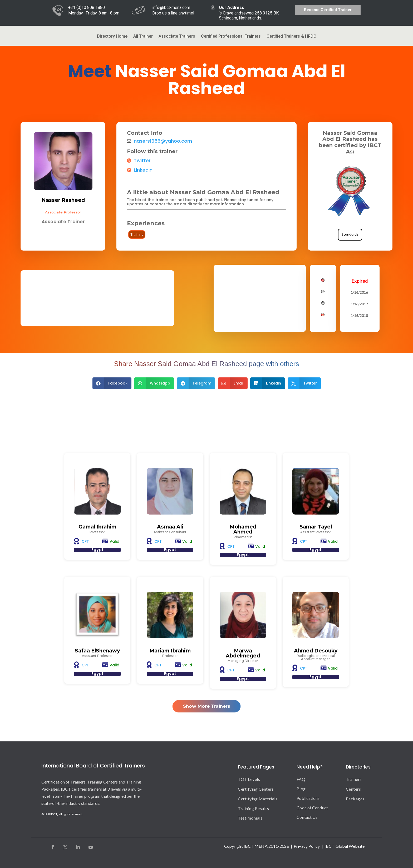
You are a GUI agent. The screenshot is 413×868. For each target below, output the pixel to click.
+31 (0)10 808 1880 (87, 8)
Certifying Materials (258, 799)
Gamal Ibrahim (97, 527)
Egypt (97, 550)
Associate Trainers (177, 37)
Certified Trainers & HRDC (291, 37)
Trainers (354, 779)
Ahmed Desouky (316, 651)
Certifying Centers (256, 789)
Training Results (253, 808)
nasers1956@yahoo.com (163, 141)
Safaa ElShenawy (97, 651)
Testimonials (250, 818)
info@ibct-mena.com (171, 8)
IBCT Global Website (345, 846)
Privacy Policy (307, 846)
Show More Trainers (207, 706)
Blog (301, 789)
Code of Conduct (312, 808)
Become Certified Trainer (328, 10)
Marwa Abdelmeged (243, 653)
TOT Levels (249, 779)
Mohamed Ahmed (243, 529)
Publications (308, 798)
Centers (353, 789)
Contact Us (307, 817)
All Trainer (143, 37)
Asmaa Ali (170, 527)
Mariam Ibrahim (170, 651)
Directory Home (112, 37)
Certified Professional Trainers (231, 37)
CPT (85, 541)
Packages (355, 799)
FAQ (301, 779)
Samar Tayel (316, 527)
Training (137, 234)
